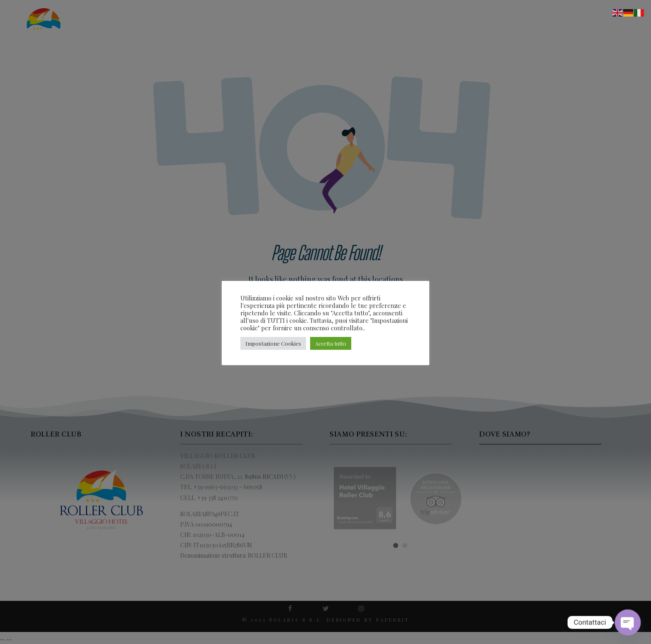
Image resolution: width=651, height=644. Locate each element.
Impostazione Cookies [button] (273, 343)
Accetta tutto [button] (331, 343)
